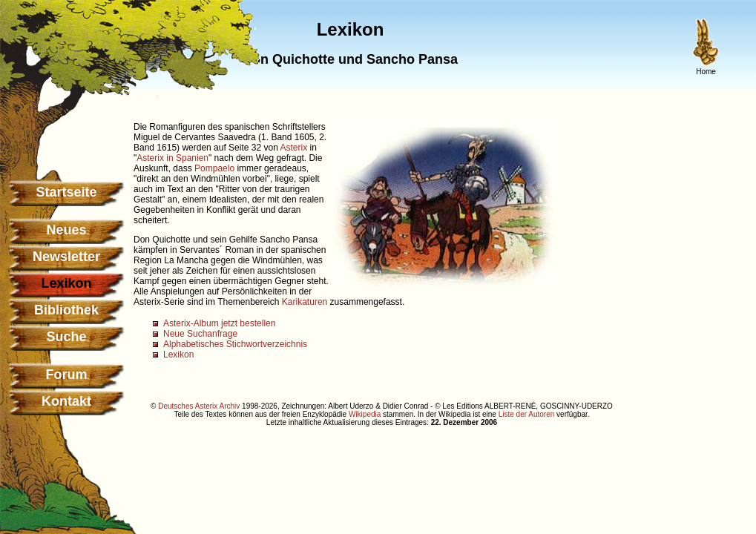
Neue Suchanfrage (200, 334)
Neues (66, 230)
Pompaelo (214, 168)
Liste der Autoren (527, 414)
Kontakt (66, 401)
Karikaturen (305, 302)
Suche (66, 337)
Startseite (66, 192)
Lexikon (178, 355)
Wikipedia (365, 414)
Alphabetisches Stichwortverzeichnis (235, 344)
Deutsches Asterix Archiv (199, 406)
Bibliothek (66, 310)
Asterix (293, 148)
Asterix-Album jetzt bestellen (219, 323)
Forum (67, 375)
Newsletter (66, 257)
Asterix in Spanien (172, 158)
